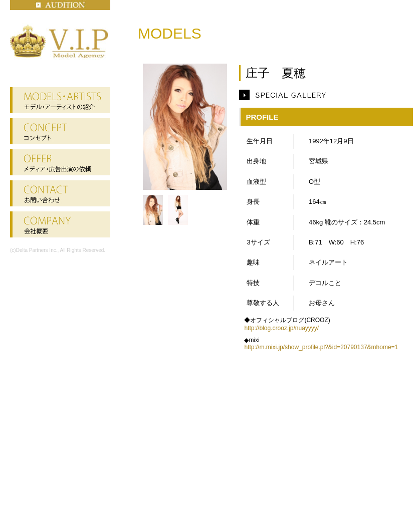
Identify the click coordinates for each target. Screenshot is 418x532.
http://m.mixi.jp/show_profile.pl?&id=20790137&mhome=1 (321, 347)
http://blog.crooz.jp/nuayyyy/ (281, 328)
